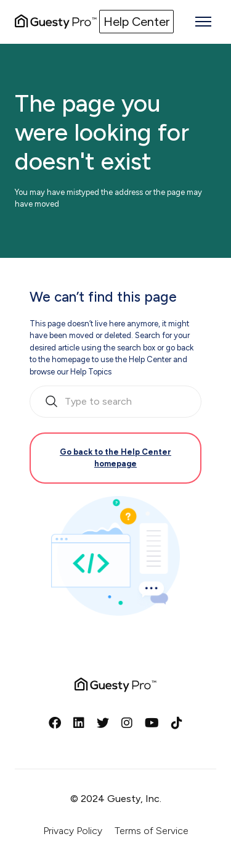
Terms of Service (152, 831)
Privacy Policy (73, 831)
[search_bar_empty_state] (115, 402)
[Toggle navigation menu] (203, 22)
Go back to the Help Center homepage (115, 458)
